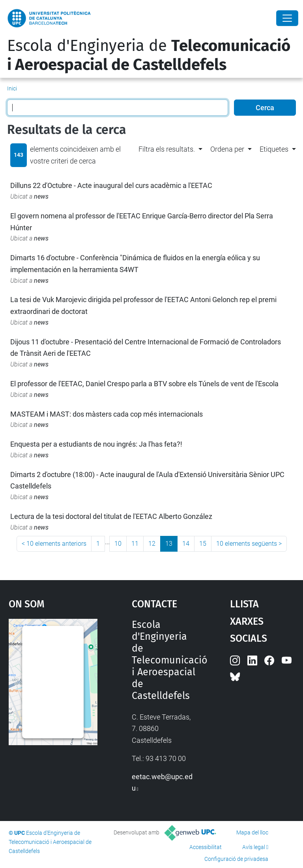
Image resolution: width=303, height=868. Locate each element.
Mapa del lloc (252, 832)
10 (118, 544)
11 (135, 544)
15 (203, 544)
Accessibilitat (206, 847)
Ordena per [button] (227, 149)
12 (152, 544)
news (41, 196)
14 (186, 544)
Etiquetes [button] (274, 149)
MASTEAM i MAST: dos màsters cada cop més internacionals (107, 414)
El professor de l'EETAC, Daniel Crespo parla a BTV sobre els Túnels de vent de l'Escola (144, 384)
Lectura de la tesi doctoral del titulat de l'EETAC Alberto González (111, 516)
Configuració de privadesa (236, 859)
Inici (12, 88)
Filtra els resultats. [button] (167, 149)
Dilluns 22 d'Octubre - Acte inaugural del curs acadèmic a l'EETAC (111, 185)
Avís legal (254, 847)
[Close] (287, 18)
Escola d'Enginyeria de (149, 55)
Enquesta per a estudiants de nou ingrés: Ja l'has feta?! (96, 444)
